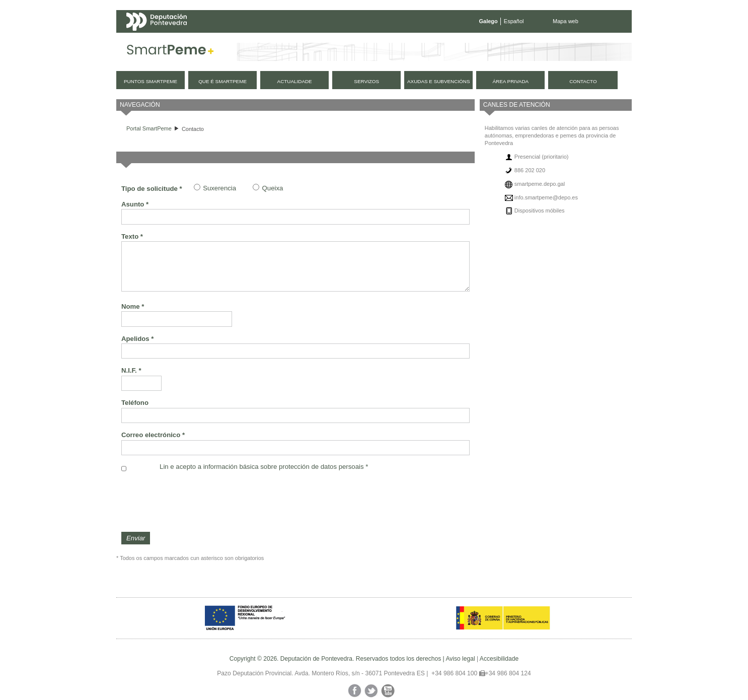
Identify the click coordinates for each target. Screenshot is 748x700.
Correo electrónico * (153, 435)
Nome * (133, 306)
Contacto (193, 129)
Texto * (132, 236)
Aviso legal (460, 659)
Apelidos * (137, 339)
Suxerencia (219, 188)
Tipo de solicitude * (152, 189)
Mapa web (566, 21)
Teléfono (135, 403)
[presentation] (198, 502)
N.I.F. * (131, 370)
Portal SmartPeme (149, 128)
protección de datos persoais (321, 467)
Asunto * (135, 204)
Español (514, 21)
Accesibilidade (499, 659)
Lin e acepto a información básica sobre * (264, 467)
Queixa (273, 188)
